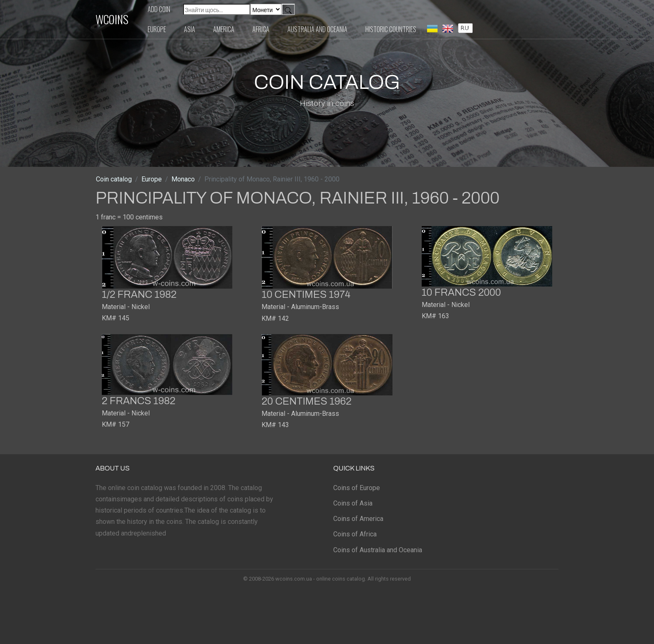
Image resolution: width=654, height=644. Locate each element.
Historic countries (391, 29)
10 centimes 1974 (306, 294)
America (224, 29)
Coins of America (358, 519)
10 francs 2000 (461, 292)
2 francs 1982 (139, 401)
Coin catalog (114, 179)
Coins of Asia (353, 503)
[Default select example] (266, 9)
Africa (261, 29)
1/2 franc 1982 (139, 294)
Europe (157, 29)
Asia (190, 29)
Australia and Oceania (317, 29)
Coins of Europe (357, 488)
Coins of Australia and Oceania (378, 550)
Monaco (183, 179)
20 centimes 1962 (306, 401)
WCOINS (112, 19)
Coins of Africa (355, 534)
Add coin (159, 9)
